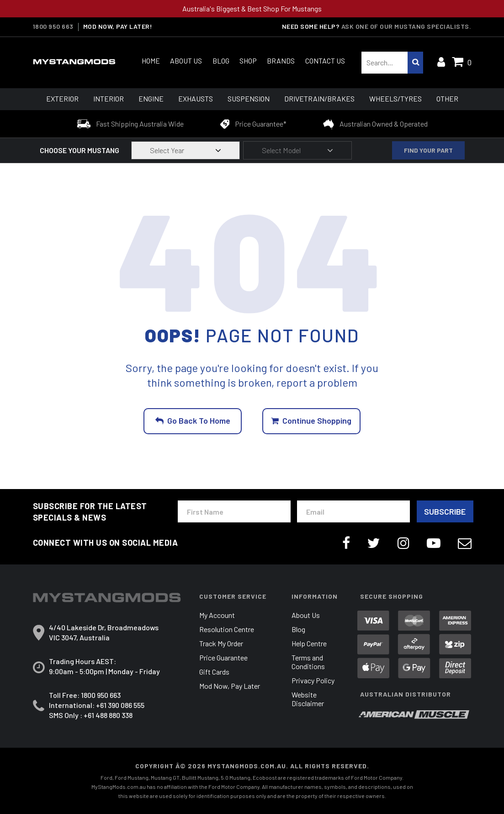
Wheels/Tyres (395, 98)
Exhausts (196, 98)
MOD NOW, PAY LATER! (118, 27)
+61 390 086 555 (120, 705)
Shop (248, 61)
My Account (217, 615)
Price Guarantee (223, 658)
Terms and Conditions (308, 662)
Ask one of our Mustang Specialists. (406, 26)
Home (151, 61)
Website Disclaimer (308, 699)
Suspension (249, 98)
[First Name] (234, 512)
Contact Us (325, 61)
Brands (281, 61)
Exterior (62, 98)
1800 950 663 (53, 27)
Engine (151, 98)
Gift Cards (214, 672)
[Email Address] (353, 512)
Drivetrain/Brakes (319, 98)
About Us (186, 61)
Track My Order (221, 644)
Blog (221, 61)
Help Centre (309, 644)
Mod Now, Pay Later (230, 686)
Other (447, 98)
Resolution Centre (227, 630)
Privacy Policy (313, 681)
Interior (109, 98)
